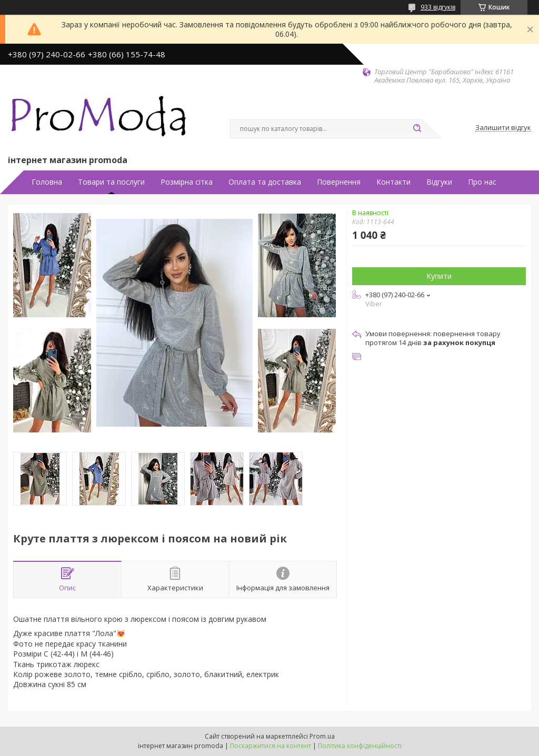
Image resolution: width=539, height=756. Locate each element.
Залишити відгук (503, 128)
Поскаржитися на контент (271, 746)
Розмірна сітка (187, 182)
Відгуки (439, 182)
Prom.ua (322, 736)
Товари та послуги (111, 182)
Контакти (393, 182)
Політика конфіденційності (360, 746)
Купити (439, 276)
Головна (47, 182)
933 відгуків (438, 7)
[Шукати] (417, 129)
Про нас (482, 182)
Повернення (339, 182)
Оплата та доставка (265, 182)
